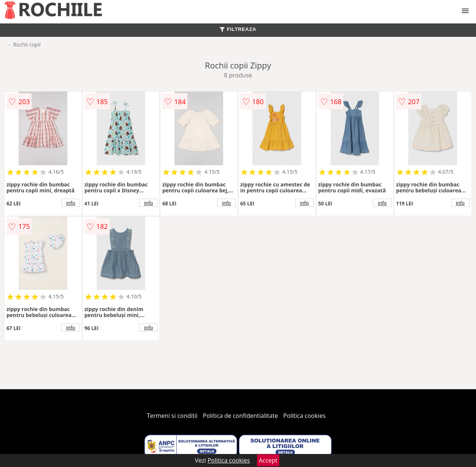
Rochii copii (27, 44)
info (71, 203)
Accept (268, 460)
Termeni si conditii (172, 416)
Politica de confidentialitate (241, 416)
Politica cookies (305, 416)
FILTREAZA (238, 29)
